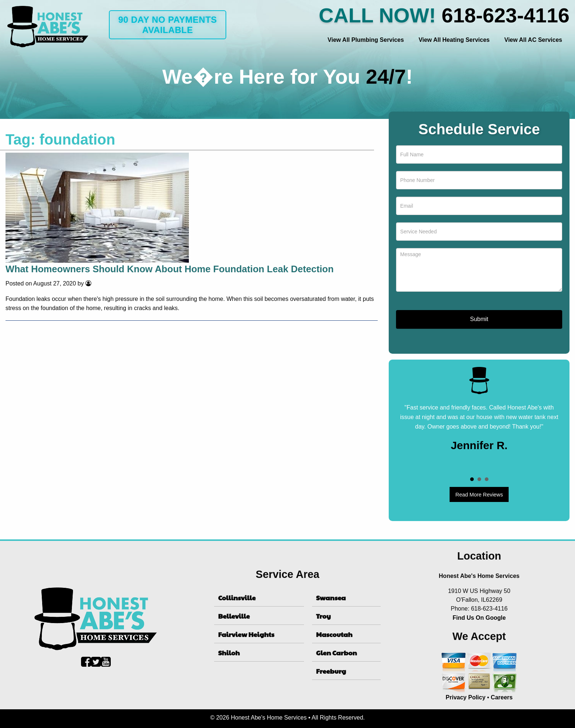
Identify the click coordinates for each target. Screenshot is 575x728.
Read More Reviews (479, 495)
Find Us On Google (479, 618)
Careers (502, 697)
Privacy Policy (466, 697)
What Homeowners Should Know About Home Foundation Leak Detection (170, 269)
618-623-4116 (506, 15)
